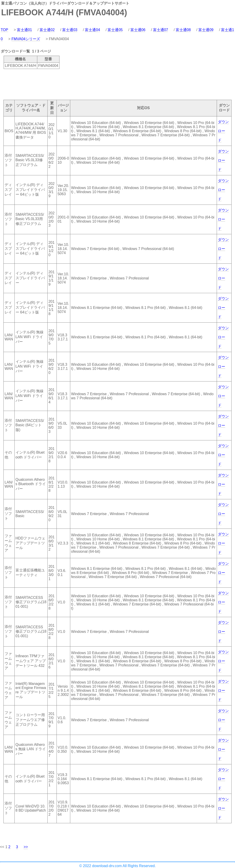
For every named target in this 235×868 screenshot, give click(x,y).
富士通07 (161, 30)
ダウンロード (223, 131)
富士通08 (183, 30)
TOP (4, 30)
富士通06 (138, 30)
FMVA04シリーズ (26, 39)
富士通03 (70, 30)
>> (26, 847)
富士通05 (115, 30)
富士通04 (92, 30)
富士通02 (47, 30)
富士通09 (206, 30)
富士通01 (24, 30)
